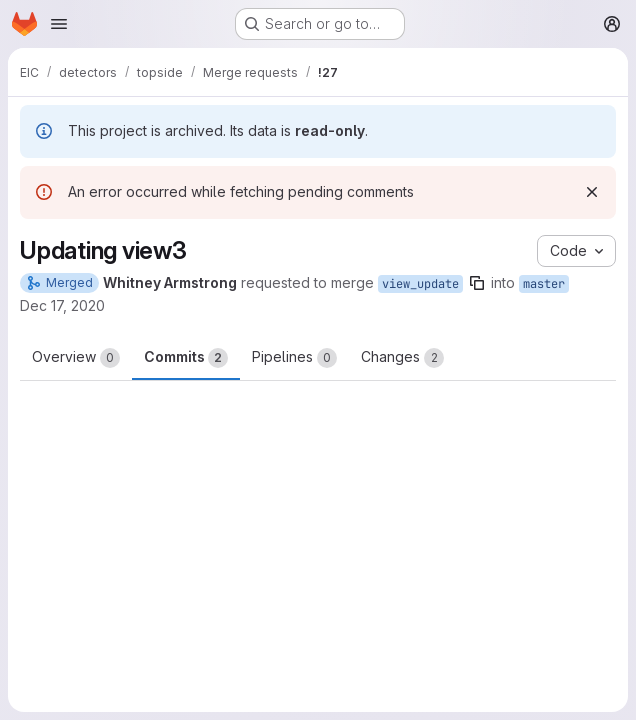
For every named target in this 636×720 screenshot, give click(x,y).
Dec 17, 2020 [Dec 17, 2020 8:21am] (62, 305)
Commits (186, 358)
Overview (76, 358)
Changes (402, 358)
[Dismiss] (592, 192)
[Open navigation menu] (59, 24)
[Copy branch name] (477, 283)
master (544, 284)
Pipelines (294, 358)
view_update (420, 284)
